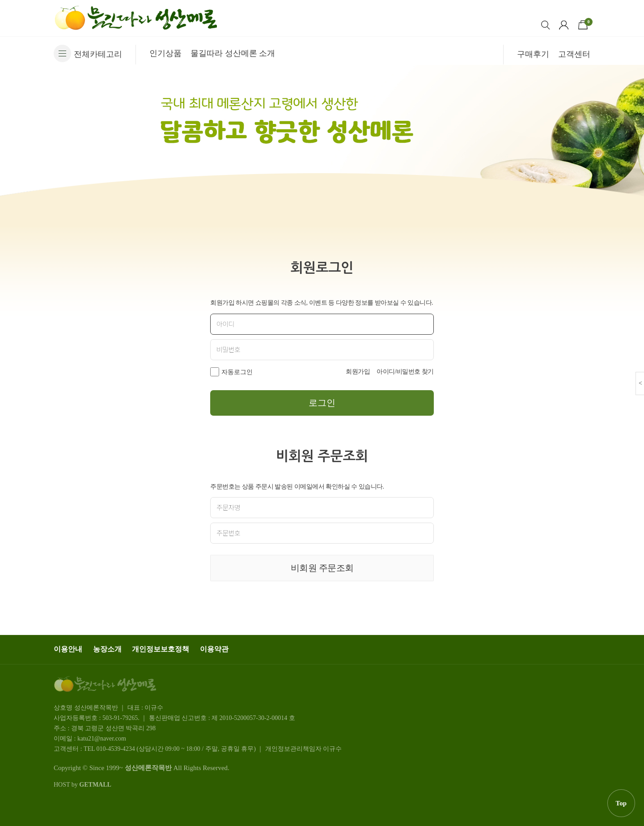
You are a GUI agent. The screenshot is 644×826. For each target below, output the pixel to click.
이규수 (332, 749)
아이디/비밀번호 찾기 (405, 372)
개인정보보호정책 (161, 649)
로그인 (322, 403)
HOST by (83, 785)
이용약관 (214, 649)
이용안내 (68, 649)
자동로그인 (237, 372)
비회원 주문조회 (322, 568)
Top (621, 803)
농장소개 (107, 649)
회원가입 (358, 372)
